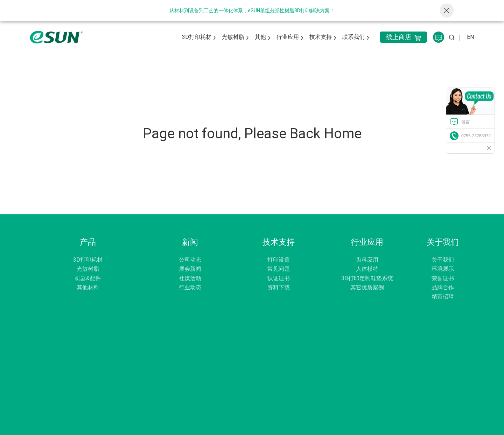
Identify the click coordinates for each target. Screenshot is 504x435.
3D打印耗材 (197, 37)
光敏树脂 (233, 37)
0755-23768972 (476, 136)
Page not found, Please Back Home (252, 134)
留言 (465, 122)
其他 (260, 37)
